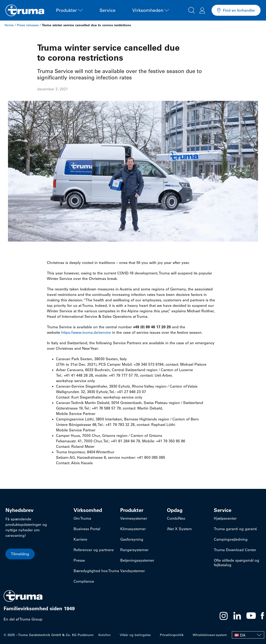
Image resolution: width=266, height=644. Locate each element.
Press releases (28, 25)
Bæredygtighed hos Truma (96, 571)
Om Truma (82, 518)
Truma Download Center (235, 550)
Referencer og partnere (94, 550)
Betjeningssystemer (137, 560)
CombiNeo (176, 518)
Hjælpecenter (225, 518)
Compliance (84, 581)
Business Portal (87, 529)
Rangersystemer (134, 550)
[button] (192, 10)
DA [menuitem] (243, 635)
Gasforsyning (132, 539)
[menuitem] (248, 635)
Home (9, 25)
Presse (79, 560)
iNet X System (179, 529)
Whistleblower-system (210, 635)
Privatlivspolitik (172, 635)
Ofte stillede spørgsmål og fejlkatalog (237, 563)
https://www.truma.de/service (86, 332)
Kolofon (105, 635)
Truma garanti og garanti (235, 529)
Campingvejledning (231, 539)
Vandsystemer (133, 571)
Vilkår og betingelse (135, 635)
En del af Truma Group (23, 619)
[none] (248, 635)
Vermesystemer (134, 518)
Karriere (80, 539)
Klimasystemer (133, 529)
